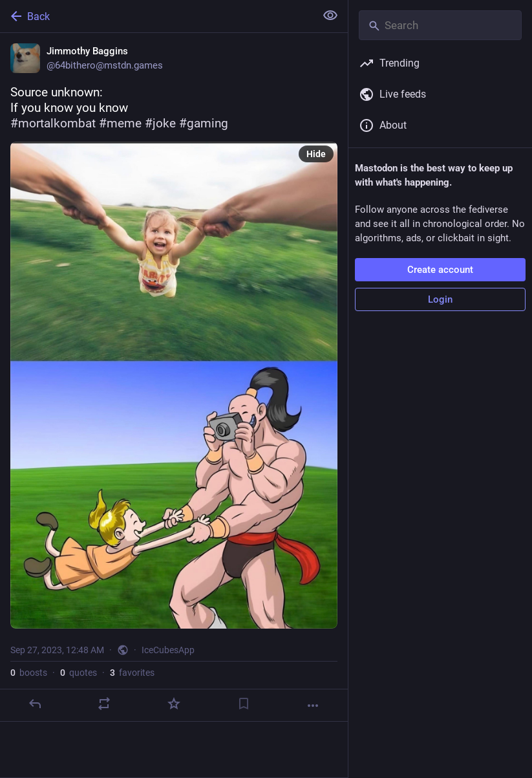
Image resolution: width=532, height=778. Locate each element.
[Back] (156, 16)
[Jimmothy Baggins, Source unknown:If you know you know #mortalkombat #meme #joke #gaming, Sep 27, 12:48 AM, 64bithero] (174, 377)
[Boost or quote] (104, 704)
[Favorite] (174, 704)
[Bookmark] (244, 704)
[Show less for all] (330, 16)
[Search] (440, 25)
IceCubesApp (168, 650)
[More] (313, 706)
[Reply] (35, 704)
